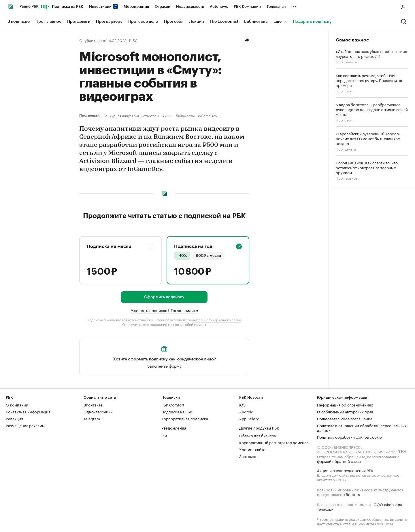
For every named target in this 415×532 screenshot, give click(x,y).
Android (246, 411)
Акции (167, 115)
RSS (165, 435)
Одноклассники (98, 411)
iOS (242, 404)
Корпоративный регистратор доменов (274, 442)
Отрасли (163, 6)
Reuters (353, 494)
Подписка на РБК (68, 6)
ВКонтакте (93, 404)
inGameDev (208, 115)
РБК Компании (247, 6)
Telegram (92, 418)
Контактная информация (28, 411)
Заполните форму (164, 366)
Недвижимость (190, 6)
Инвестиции (103, 6)
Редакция (14, 418)
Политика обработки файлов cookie (349, 437)
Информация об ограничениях (345, 404)
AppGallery (249, 418)
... (294, 5)
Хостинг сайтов (253, 449)
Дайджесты (185, 115)
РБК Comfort (173, 404)
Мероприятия (136, 6)
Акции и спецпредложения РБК (345, 470)
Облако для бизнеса (258, 435)
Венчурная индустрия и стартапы (131, 115)
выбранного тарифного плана (217, 319)
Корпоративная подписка (185, 418)
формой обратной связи (339, 461)
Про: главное (347, 61)
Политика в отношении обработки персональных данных (362, 428)
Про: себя (344, 91)
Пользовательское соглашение (345, 418)
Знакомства (250, 456)
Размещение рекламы (25, 425)
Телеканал (276, 6)
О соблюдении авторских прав (345, 411)
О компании (17, 404)
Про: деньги (90, 115)
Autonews (219, 6)
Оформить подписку (164, 297)
